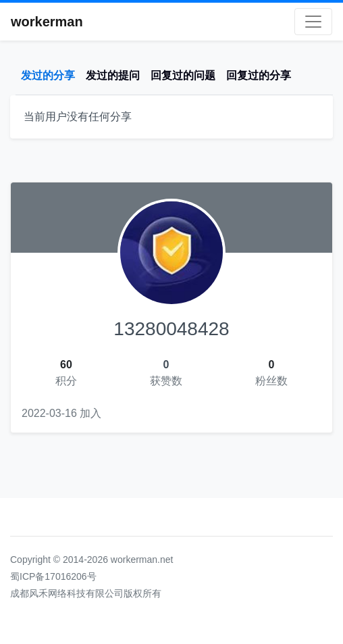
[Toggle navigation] (313, 22)
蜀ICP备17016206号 (53, 576)
